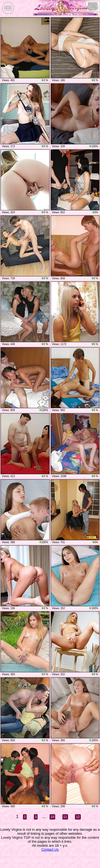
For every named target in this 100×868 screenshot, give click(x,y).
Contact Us (50, 849)
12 (78, 817)
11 (65, 817)
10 (52, 817)
